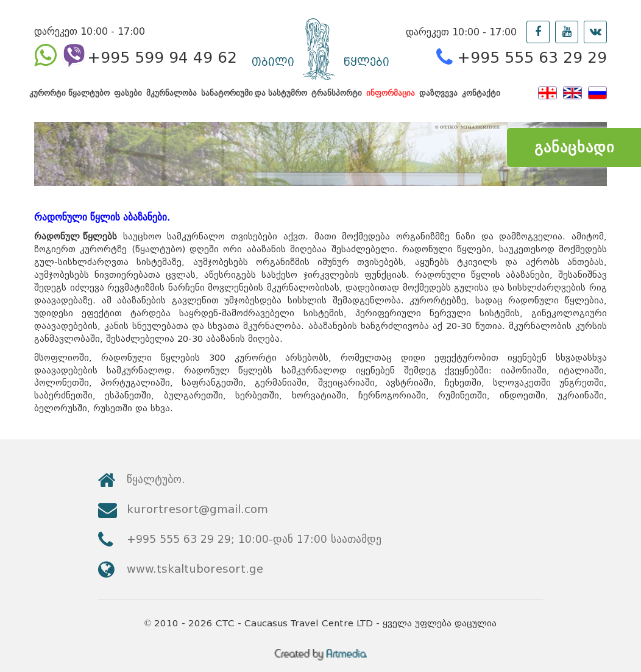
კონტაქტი (481, 99)
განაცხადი (574, 147)
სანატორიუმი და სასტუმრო (254, 99)
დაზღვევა (438, 99)
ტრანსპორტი (337, 99)
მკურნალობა (172, 99)
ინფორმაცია (391, 99)
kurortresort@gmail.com (509, 502)
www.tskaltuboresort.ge (507, 535)
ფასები (128, 99)
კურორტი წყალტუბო (69, 99)
